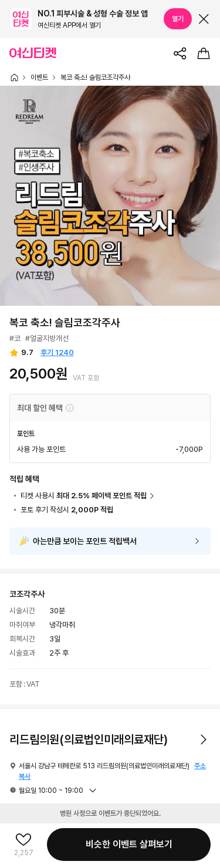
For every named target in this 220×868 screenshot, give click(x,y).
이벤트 (39, 77)
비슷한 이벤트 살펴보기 (129, 844)
